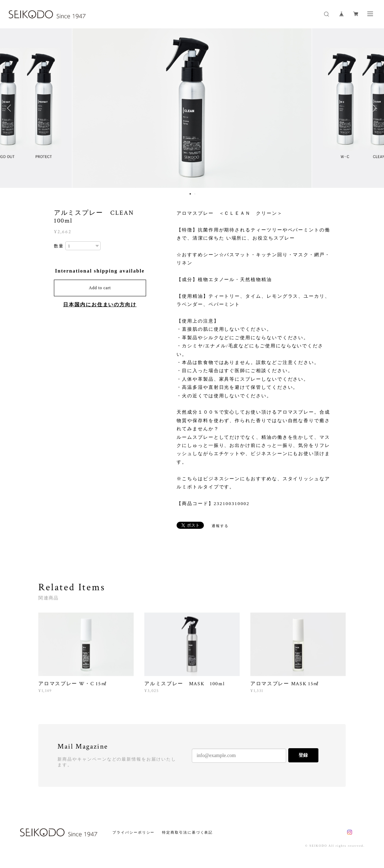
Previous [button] (11, 108)
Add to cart (100, 288)
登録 (303, 755)
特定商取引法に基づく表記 (187, 832)
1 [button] (190, 194)
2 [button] (195, 194)
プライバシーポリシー (133, 832)
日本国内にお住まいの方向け (100, 305)
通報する (220, 526)
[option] (192, 108)
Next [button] (373, 108)
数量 (59, 246)
